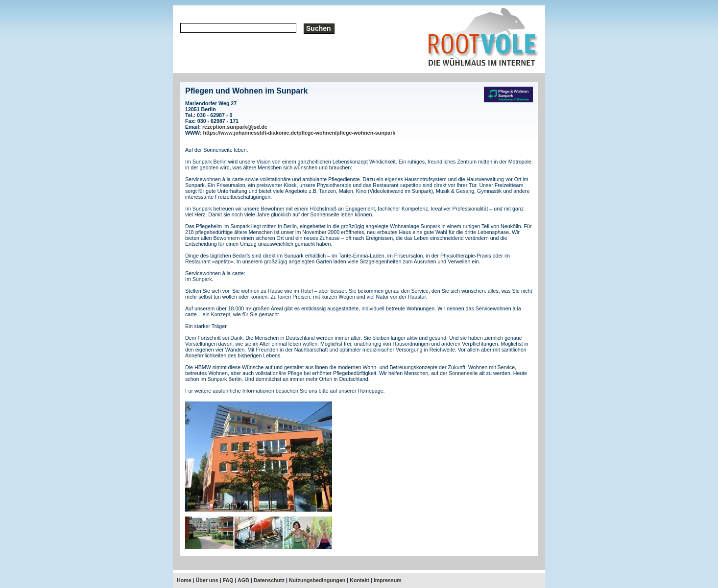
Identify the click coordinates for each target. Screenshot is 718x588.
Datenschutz (269, 580)
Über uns (207, 580)
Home (184, 580)
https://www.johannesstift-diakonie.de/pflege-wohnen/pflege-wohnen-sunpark (299, 133)
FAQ (228, 580)
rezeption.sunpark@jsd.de (235, 127)
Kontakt (359, 580)
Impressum (388, 580)
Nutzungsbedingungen (317, 580)
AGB (243, 580)
